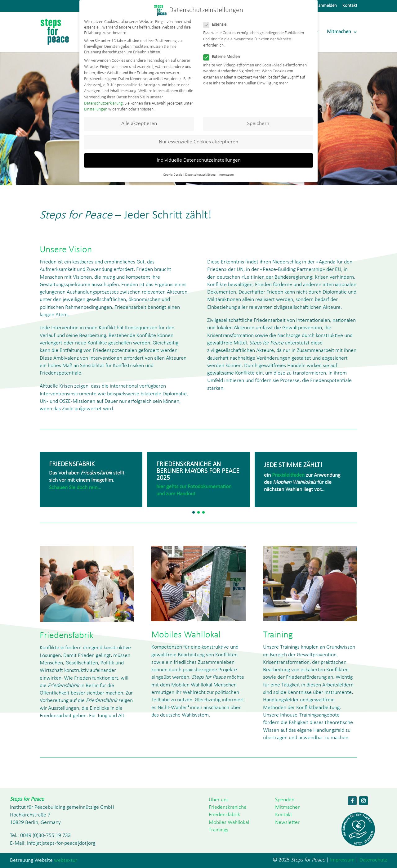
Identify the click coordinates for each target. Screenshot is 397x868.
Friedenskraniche (228, 807)
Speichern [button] (258, 124)
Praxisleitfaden (288, 475)
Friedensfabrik (224, 815)
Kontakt (350, 6)
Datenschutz (373, 860)
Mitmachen (339, 32)
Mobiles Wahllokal (229, 823)
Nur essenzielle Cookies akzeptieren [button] (198, 142)
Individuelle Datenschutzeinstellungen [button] (199, 160)
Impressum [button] (226, 175)
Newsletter (287, 823)
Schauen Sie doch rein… (75, 488)
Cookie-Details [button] (173, 175)
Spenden (285, 800)
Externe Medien (224, 57)
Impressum (342, 860)
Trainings (219, 830)
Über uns (219, 800)
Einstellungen (96, 109)
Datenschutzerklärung (103, 103)
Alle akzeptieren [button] (139, 124)
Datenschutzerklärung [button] (200, 175)
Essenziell (218, 25)
